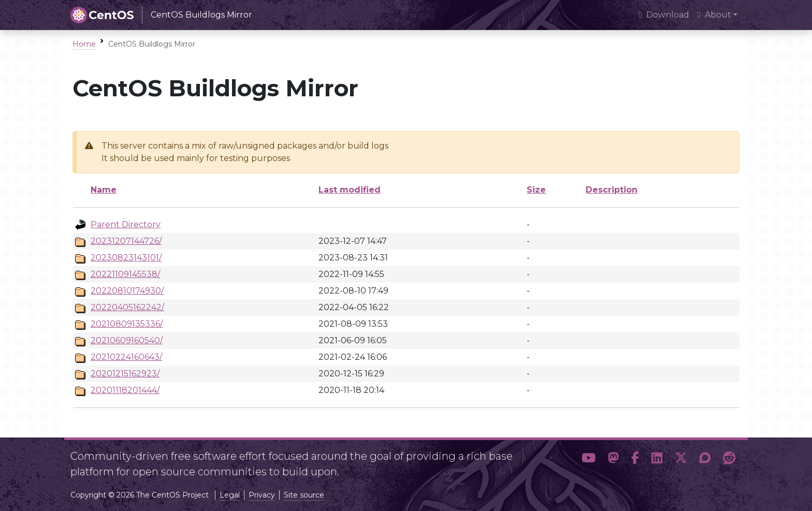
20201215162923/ (125, 374)
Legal (230, 495)
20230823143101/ (126, 258)
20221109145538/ (125, 274)
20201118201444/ (125, 390)
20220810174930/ (127, 291)
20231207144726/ (126, 241)
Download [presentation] (664, 15)
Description (612, 190)
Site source (304, 495)
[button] (589, 460)
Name (104, 190)
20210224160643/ (126, 357)
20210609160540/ (127, 340)
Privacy (262, 495)
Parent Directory (126, 224)
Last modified (350, 190)
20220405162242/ (127, 307)
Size (536, 190)
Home (84, 44)
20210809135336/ (127, 324)
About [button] (714, 15)
